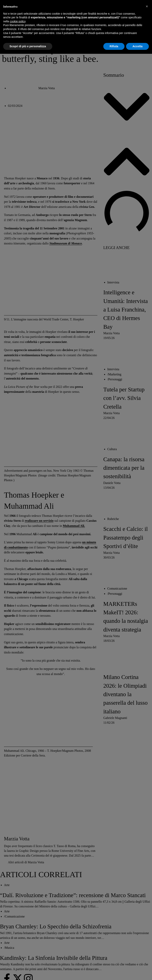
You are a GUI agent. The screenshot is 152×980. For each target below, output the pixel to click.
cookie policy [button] (18, 21)
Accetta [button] (137, 46)
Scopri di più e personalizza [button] (28, 46)
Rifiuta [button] (114, 46)
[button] (147, 6)
